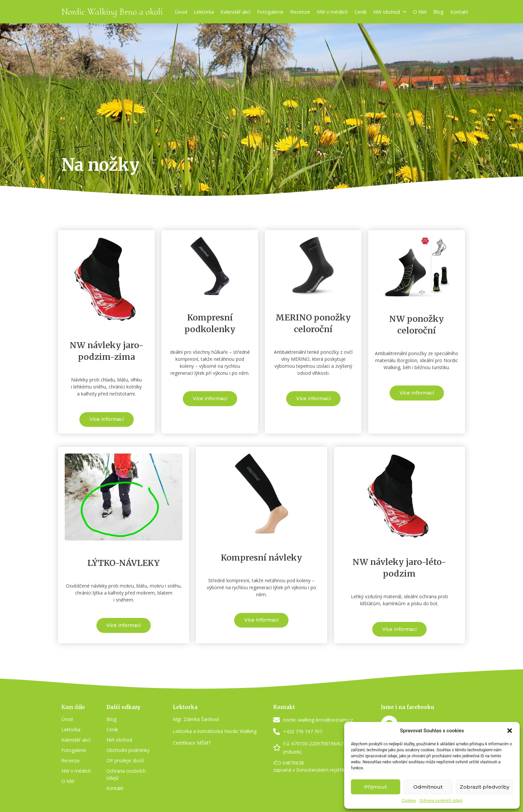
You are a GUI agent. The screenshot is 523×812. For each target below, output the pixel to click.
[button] (510, 731)
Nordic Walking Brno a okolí (112, 12)
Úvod (181, 12)
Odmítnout (428, 787)
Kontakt (459, 12)
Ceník (361, 12)
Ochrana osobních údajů (441, 801)
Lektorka (204, 12)
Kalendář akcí (235, 12)
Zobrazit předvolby (484, 787)
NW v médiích (332, 12)
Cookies (409, 801)
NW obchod (390, 12)
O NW (420, 12)
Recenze (300, 12)
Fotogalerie (270, 12)
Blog (438, 12)
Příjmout (376, 787)
